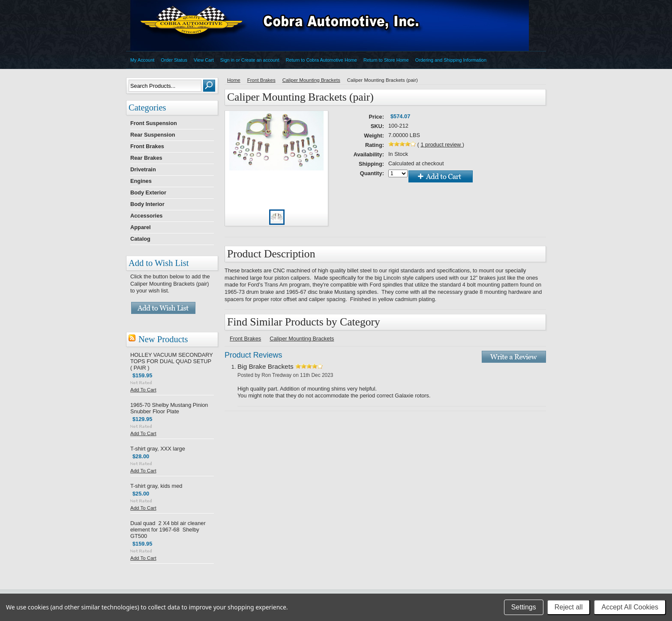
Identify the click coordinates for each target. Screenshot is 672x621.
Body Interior (147, 204)
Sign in (227, 60)
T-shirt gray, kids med (156, 486)
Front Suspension (154, 123)
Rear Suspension (153, 135)
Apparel (141, 227)
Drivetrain (143, 169)
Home (234, 80)
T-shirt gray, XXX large (158, 449)
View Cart (204, 60)
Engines (141, 181)
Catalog (140, 239)
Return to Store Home (386, 60)
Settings (524, 607)
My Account (142, 60)
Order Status (174, 60)
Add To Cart (143, 390)
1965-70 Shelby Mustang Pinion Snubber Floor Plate (169, 408)
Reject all (569, 607)
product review (441, 145)
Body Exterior (148, 193)
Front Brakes (147, 146)
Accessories (146, 216)
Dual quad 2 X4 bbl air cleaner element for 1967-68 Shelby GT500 (168, 530)
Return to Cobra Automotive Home (321, 60)
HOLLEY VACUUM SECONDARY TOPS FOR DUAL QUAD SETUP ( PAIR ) (171, 361)
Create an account (260, 60)
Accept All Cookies (630, 607)
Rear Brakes (146, 158)
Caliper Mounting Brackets (311, 80)
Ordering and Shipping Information (451, 60)
